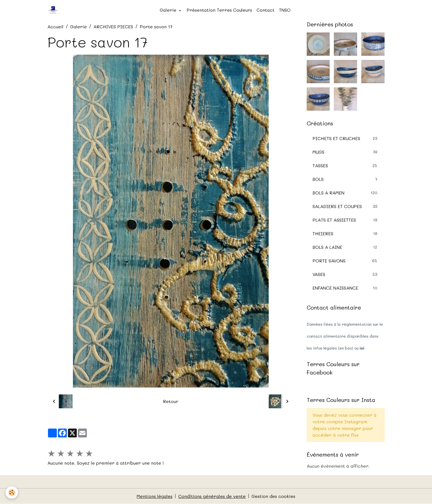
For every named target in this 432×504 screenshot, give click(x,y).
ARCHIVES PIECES (113, 26)
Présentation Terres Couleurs (219, 10)
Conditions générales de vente (212, 496)
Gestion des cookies (273, 496)
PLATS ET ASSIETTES (346, 220)
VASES (346, 274)
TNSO (285, 10)
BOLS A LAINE (346, 247)
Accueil (55, 26)
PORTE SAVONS (346, 261)
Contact (265, 10)
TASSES (346, 165)
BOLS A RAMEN (346, 193)
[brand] (54, 10)
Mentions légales (155, 496)
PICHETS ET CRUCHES (346, 138)
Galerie (169, 10)
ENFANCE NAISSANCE (346, 288)
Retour (171, 401)
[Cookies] (12, 492)
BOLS (346, 179)
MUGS (346, 152)
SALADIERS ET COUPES (346, 206)
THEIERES (346, 233)
